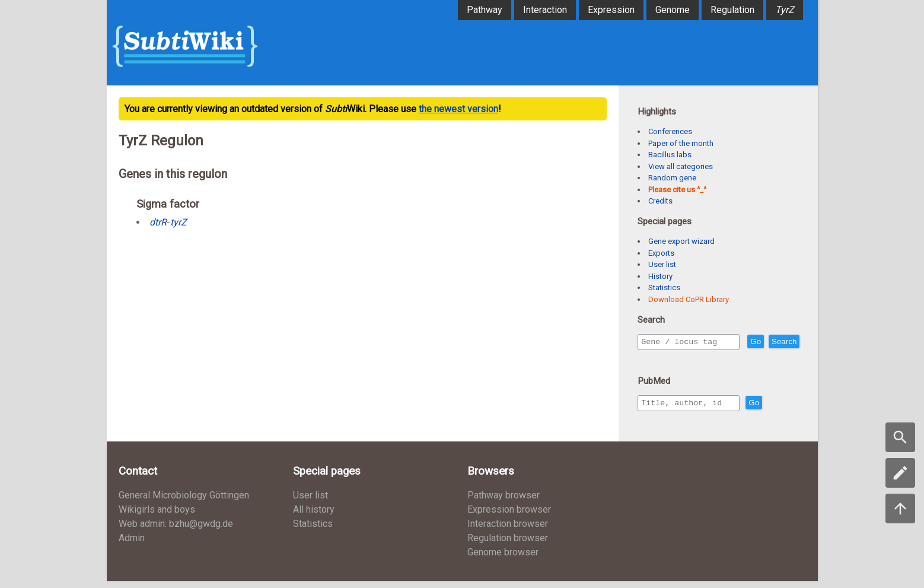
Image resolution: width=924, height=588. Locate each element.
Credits (660, 201)
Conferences (670, 131)
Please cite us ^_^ (677, 190)
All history (314, 517)
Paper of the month (681, 143)
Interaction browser (508, 531)
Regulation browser (508, 545)
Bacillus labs (670, 155)
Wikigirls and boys (157, 517)
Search (656, 359)
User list (662, 264)
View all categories (681, 166)
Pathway (485, 10)
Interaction (545, 10)
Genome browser (503, 559)
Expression (611, 10)
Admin (132, 545)
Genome (673, 10)
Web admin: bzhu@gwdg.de (176, 531)
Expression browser (509, 517)
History (660, 276)
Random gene (672, 178)
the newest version (458, 109)
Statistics (664, 287)
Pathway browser (504, 502)
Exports (661, 253)
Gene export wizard (681, 241)
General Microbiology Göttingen (184, 502)
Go (781, 342)
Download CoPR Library (689, 299)
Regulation (732, 10)
